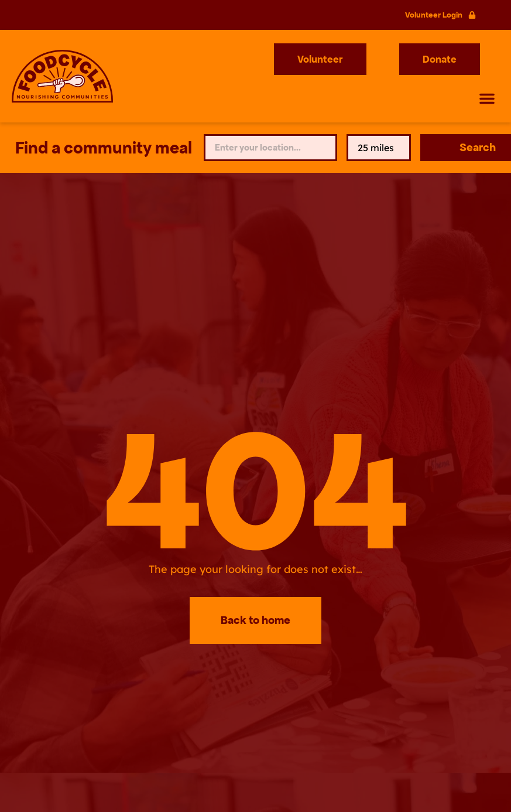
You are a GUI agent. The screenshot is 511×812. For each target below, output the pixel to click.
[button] (487, 98)
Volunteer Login (434, 15)
